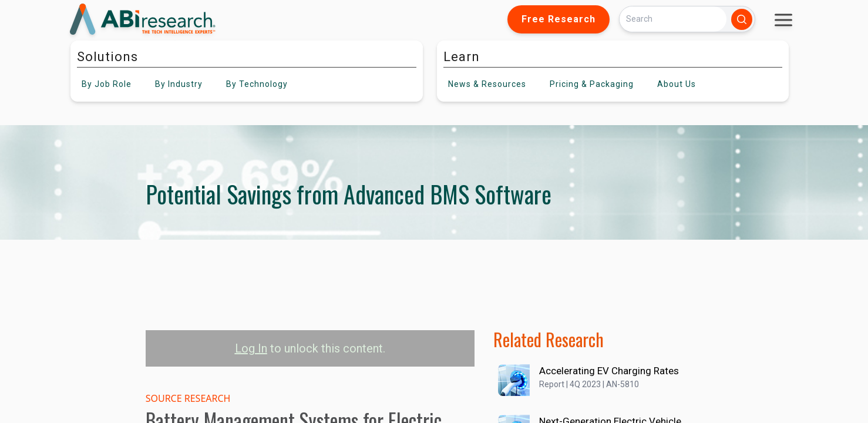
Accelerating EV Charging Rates (609, 371)
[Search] (673, 19)
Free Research (559, 19)
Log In (251, 348)
